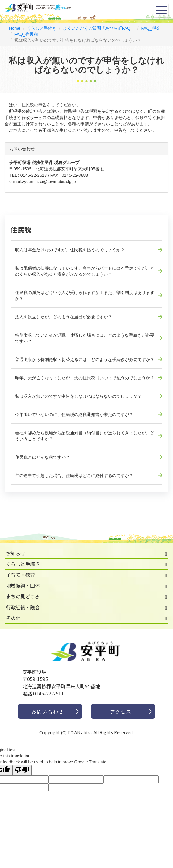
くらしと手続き (42, 28)
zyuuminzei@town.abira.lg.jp (49, 182)
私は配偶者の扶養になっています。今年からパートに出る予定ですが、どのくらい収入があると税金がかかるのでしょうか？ (85, 271)
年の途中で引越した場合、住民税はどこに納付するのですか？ (74, 475)
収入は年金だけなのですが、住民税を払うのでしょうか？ (70, 250)
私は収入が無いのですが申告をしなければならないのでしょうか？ (78, 396)
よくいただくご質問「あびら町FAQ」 (99, 28)
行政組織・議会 (23, 607)
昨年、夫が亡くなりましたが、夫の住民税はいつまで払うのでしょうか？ (85, 378)
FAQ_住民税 (26, 34)
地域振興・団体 (23, 585)
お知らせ (16, 553)
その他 (13, 618)
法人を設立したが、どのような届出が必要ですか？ (64, 317)
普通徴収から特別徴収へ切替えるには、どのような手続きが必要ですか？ (85, 359)
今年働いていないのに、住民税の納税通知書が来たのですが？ (74, 414)
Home (15, 28)
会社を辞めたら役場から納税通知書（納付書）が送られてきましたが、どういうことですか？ (85, 436)
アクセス (121, 711)
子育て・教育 (20, 575)
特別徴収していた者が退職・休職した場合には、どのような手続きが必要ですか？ (85, 338)
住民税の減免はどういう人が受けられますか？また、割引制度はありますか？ (85, 295)
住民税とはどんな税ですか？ (42, 457)
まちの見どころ (23, 596)
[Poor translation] (22, 770)
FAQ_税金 (151, 28)
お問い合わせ (48, 711)
